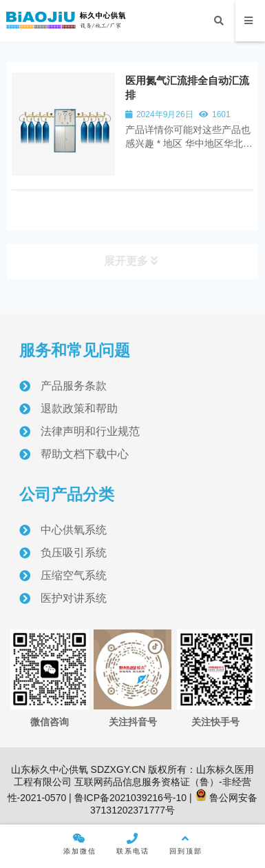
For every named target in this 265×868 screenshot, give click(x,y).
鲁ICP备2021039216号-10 (129, 798)
